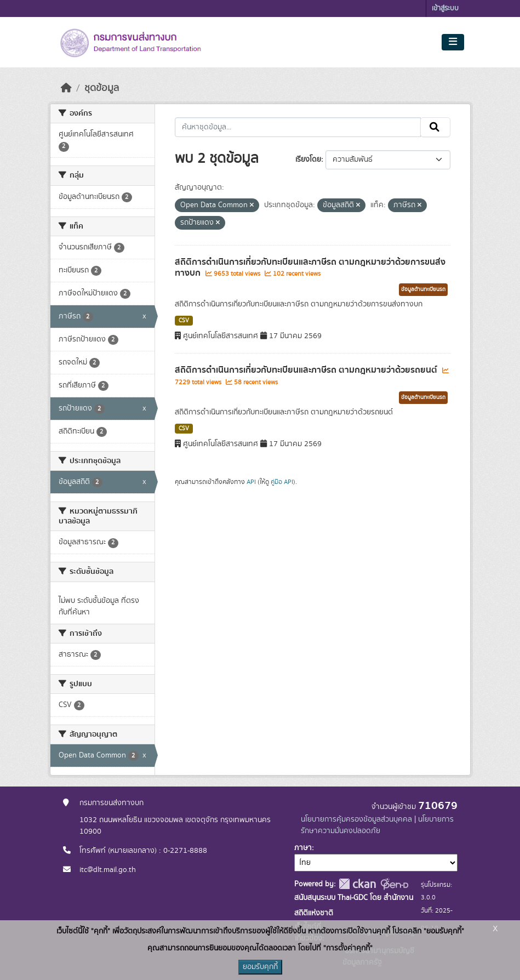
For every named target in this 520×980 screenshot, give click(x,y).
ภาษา (303, 848)
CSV (184, 321)
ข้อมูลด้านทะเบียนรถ (423, 289)
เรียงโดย (308, 159)
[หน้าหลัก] (66, 88)
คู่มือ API (282, 482)
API (251, 482)
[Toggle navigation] (453, 42)
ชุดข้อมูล (102, 88)
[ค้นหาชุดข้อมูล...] (298, 127)
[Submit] (435, 127)
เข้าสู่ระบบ (445, 8)
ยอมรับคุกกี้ (260, 967)
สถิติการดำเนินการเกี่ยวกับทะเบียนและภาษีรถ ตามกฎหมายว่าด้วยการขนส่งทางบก (310, 268)
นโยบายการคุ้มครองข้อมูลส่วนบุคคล (356, 819)
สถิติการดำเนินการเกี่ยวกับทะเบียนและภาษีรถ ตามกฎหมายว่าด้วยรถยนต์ (307, 370)
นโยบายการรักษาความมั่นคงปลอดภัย (377, 825)
